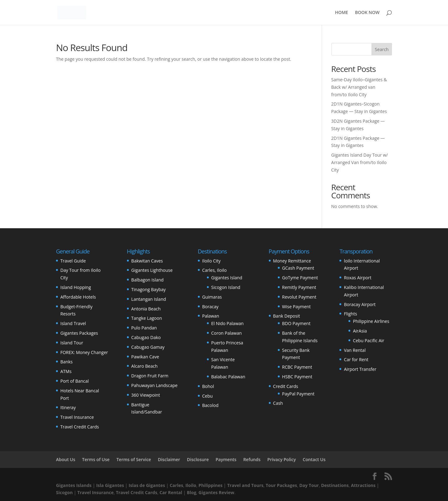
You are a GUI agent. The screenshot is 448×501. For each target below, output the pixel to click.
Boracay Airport (360, 304)
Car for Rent (356, 359)
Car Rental (171, 492)
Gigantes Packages (79, 333)
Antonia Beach (146, 309)
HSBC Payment (297, 377)
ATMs (66, 371)
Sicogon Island (226, 287)
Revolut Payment (299, 297)
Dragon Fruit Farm (150, 376)
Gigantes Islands (74, 485)
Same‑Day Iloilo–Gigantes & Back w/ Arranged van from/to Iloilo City (359, 87)
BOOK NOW (367, 13)
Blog (192, 492)
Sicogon (64, 492)
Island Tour (72, 343)
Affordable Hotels (78, 297)
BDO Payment (296, 323)
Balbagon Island (147, 280)
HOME (342, 13)
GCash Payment (298, 268)
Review (226, 492)
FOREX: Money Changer (84, 352)
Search (382, 49)
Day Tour (309, 485)
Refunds (252, 459)
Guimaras (212, 297)
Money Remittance (292, 261)
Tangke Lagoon (147, 318)
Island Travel (73, 323)
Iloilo (191, 485)
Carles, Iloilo (215, 270)
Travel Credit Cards (80, 427)
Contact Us (314, 459)
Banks (66, 362)
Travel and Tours (245, 485)
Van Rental (355, 350)
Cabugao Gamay (148, 347)
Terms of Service (134, 459)
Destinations (335, 485)
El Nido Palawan (227, 323)
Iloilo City (211, 261)
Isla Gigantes (110, 485)
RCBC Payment (297, 367)
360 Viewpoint (146, 395)
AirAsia (360, 331)
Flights (350, 314)
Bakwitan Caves (147, 261)
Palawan (211, 316)
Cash (278, 403)
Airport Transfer (360, 369)
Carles (176, 485)
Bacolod (210, 405)
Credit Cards (286, 386)
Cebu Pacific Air (369, 340)
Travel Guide (73, 261)
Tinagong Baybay (149, 289)
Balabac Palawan (228, 377)
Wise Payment (296, 307)
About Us (66, 459)
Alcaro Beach (145, 366)
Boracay (210, 307)
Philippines (210, 485)
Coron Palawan (226, 333)
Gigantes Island (227, 278)
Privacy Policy (282, 459)
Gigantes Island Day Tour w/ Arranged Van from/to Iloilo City (360, 162)
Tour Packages (281, 485)
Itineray (68, 407)
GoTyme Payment (300, 278)
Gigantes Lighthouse (152, 270)
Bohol (208, 386)
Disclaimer (169, 459)
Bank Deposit (287, 316)
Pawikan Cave (145, 357)
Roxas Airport (357, 278)
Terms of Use (96, 459)
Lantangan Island (149, 299)
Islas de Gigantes (147, 485)
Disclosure (198, 459)
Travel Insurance (77, 417)
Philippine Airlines (371, 321)
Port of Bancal (75, 381)
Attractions (363, 485)
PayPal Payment (298, 394)
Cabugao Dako (146, 337)
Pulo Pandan (144, 328)
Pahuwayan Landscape (154, 385)
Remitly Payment (299, 287)
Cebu (208, 396)
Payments (226, 459)
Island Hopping (76, 287)
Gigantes (208, 492)
